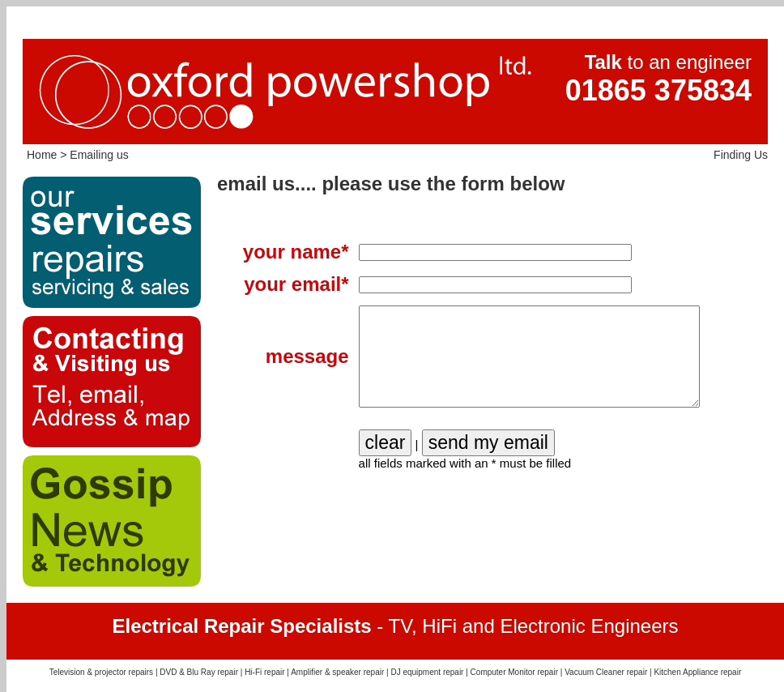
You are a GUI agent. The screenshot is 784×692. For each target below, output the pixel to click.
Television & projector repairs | (105, 672)
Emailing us (99, 155)
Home (42, 155)
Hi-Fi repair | (268, 672)
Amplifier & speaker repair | (341, 672)
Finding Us (741, 155)
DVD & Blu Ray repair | (202, 672)
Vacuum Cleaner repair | (609, 672)
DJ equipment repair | (430, 672)
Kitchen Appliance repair (697, 672)
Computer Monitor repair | (518, 672)
